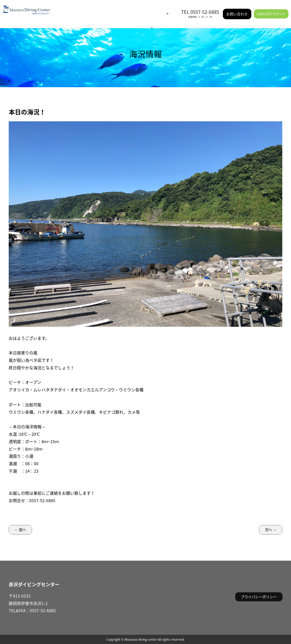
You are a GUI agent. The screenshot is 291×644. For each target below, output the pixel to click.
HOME (78, 10)
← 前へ (20, 530)
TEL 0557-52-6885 (200, 8)
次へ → (271, 530)
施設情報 (168, 10)
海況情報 (95, 10)
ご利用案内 (145, 10)
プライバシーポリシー (259, 597)
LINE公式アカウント (271, 10)
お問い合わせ (237, 10)
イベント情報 (118, 10)
